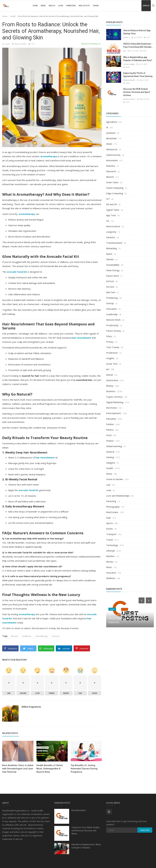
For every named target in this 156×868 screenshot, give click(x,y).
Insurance (111, 573)
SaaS (109, 518)
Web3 (109, 144)
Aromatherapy (49, 156)
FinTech (110, 287)
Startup (110, 303)
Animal (109, 375)
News (43, 6)
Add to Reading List (91, 44)
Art (108, 369)
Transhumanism (114, 243)
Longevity (111, 232)
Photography (113, 507)
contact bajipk (129, 64)
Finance (110, 441)
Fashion (110, 424)
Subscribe (145, 830)
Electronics (112, 408)
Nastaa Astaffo (129, 80)
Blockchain (111, 138)
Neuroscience (113, 226)
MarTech (111, 292)
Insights (110, 358)
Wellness (111, 578)
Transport (111, 534)
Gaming (110, 457)
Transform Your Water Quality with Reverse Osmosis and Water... (85, 831)
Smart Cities (112, 182)
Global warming (114, 446)
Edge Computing (115, 193)
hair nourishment (82, 338)
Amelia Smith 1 (129, 99)
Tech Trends (113, 347)
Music (109, 567)
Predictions (112, 353)
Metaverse (112, 149)
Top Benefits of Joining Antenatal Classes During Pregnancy (84, 769)
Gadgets (111, 463)
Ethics (109, 336)
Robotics (111, 166)
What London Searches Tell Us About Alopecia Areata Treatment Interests (128, 618)
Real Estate (84, 6)
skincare (14, 636)
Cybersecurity (113, 155)
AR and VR (111, 204)
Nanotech (111, 171)
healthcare (27, 636)
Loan (61, 6)
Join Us (146, 6)
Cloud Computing (115, 188)
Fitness (110, 430)
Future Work (113, 276)
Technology (112, 545)
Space (109, 254)
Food (109, 435)
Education (111, 419)
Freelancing (112, 298)
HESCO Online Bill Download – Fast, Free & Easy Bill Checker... (138, 45)
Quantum (111, 133)
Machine (110, 556)
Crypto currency (114, 397)
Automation (112, 160)
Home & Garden (115, 479)
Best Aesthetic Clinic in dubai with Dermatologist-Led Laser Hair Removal (18, 769)
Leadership (112, 314)
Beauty (110, 386)
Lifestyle (111, 551)
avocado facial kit (17, 272)
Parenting (71, 6)
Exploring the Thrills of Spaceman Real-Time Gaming (138, 75)
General (110, 452)
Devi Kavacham (79, 810)
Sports (110, 523)
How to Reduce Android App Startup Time (137, 32)
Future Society (114, 331)
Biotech (110, 177)
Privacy (110, 342)
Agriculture (112, 122)
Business (111, 391)
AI (107, 127)
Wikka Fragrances (31, 707)
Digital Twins (113, 210)
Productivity (112, 325)
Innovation (112, 309)
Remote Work (113, 320)
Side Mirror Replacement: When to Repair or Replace (86, 846)
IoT (108, 199)
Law (108, 485)
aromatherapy (27, 214)
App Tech (111, 215)
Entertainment (114, 413)
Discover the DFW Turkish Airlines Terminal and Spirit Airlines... (137, 92)
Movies (110, 562)
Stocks (110, 529)
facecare (56, 636)
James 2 (127, 37)
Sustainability (113, 265)
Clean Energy (113, 270)
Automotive (112, 380)
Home (35, 6)
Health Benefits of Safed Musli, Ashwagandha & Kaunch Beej (50, 769)
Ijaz (125, 51)
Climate (110, 259)
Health (52, 6)
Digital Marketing (115, 402)
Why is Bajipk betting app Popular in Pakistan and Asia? (138, 59)
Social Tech (112, 364)
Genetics (111, 237)
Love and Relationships (118, 496)
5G (108, 221)
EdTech (110, 281)
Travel (96, 6)
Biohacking (112, 248)
